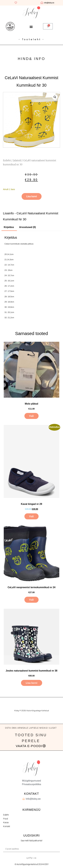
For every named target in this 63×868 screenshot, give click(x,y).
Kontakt (7, 826)
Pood (5, 819)
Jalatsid (17, 160)
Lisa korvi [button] (32, 683)
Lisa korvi (32, 196)
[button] (31, 27)
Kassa (6, 822)
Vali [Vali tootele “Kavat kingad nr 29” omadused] (31, 516)
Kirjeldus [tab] (9, 227)
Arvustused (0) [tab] (27, 227)
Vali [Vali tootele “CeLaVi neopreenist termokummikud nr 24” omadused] (31, 600)
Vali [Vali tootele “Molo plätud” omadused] (31, 416)
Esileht (7, 160)
